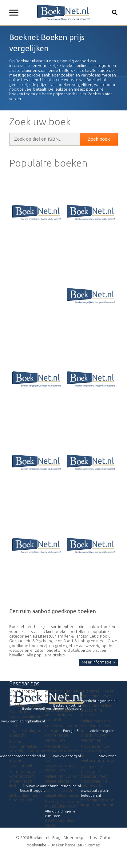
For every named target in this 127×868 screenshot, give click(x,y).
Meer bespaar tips (80, 837)
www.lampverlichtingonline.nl (91, 701)
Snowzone (108, 756)
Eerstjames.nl (34, 701)
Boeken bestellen (66, 845)
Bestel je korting (67, 705)
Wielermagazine (103, 731)
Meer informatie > (98, 662)
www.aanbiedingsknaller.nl (23, 721)
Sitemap (93, 845)
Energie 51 (72, 731)
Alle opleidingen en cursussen (61, 813)
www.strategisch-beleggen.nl (95, 793)
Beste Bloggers (32, 790)
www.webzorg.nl (67, 756)
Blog (56, 837)
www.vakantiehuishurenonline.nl (54, 786)
